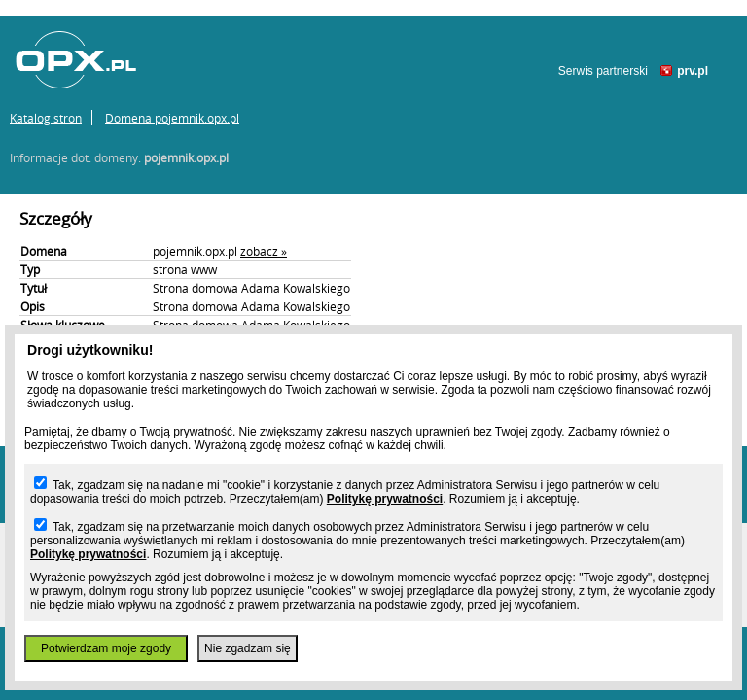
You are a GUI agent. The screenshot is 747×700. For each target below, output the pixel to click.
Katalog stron (46, 118)
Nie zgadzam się (248, 648)
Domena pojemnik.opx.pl (172, 118)
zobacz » (264, 251)
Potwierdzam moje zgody (106, 648)
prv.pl (693, 71)
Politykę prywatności (385, 499)
